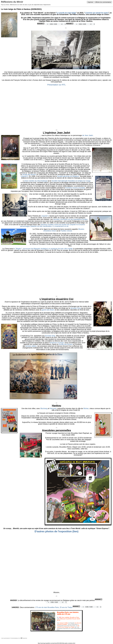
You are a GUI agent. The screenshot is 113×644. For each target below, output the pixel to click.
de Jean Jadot (88, 135)
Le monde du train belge (66, 13)
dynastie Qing (76, 308)
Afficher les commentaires (103, 2)
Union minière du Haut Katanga (36, 181)
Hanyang (53, 408)
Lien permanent (6, 638)
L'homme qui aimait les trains (97, 13)
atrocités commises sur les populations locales (70, 219)
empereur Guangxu (57, 343)
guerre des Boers (48, 310)
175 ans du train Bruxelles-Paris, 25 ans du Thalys (54, 607)
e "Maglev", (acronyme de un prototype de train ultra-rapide (43, 249)
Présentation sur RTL (57, 85)
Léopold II (24, 176)
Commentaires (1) (15, 638)
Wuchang (44, 408)
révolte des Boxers (29, 174)
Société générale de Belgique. (68, 176)
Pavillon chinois (67, 231)
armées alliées (31, 346)
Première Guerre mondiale (75, 188)
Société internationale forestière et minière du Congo (71, 181)
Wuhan (86, 408)
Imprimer (90, 2)
